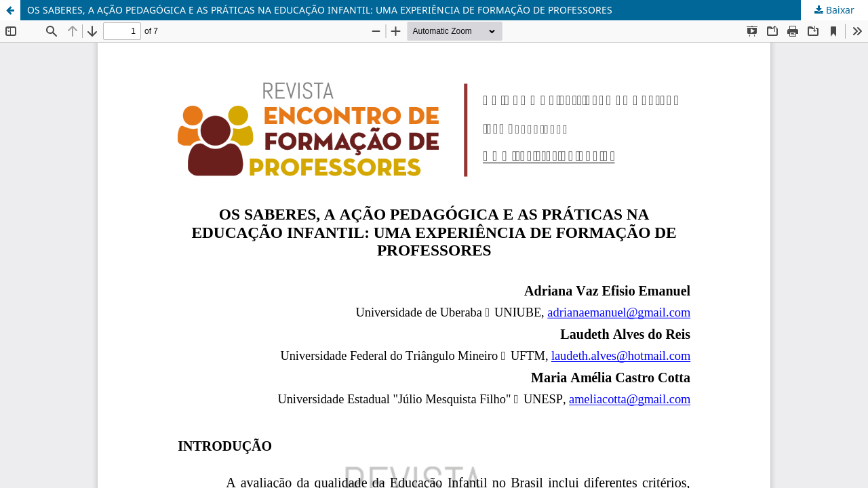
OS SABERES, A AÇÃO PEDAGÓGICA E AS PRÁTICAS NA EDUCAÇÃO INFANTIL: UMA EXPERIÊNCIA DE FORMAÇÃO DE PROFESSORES (320, 10)
